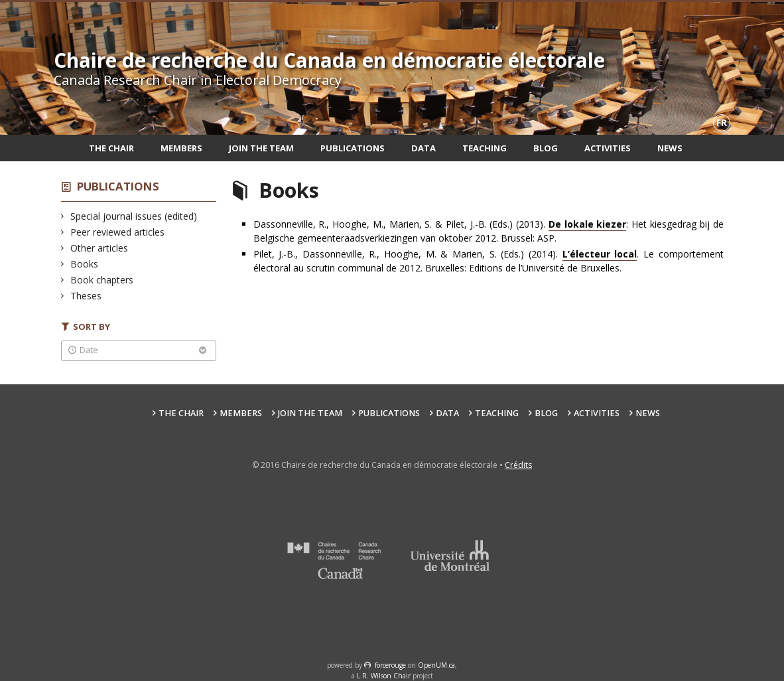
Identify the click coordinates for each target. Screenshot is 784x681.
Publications (353, 148)
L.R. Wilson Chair (384, 676)
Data (424, 148)
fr (722, 122)
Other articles (99, 248)
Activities (608, 148)
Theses (86, 296)
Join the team (261, 148)
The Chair (111, 148)
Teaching (485, 148)
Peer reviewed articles (118, 232)
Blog (546, 148)
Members (181, 148)
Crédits (518, 465)
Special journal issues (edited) (134, 216)
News (670, 148)
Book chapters (102, 280)
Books (85, 264)
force (390, 665)
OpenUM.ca (436, 665)
